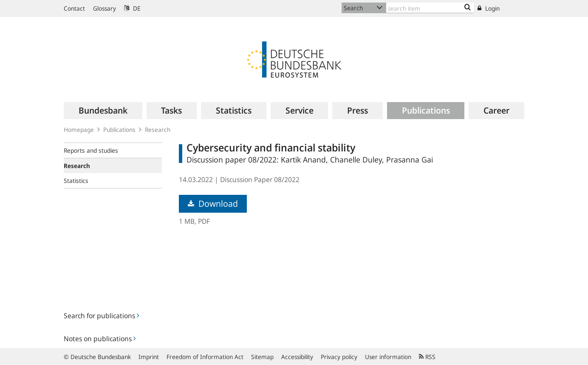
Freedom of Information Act (205, 357)
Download (213, 204)
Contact (74, 8)
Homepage (79, 130)
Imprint (149, 357)
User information (388, 357)
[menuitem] (103, 111)
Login (489, 8)
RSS (427, 357)
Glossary (105, 8)
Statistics (76, 181)
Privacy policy (339, 357)
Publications (119, 130)
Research (158, 130)
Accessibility (297, 357)
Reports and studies (91, 150)
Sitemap (262, 357)
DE (132, 8)
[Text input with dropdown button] (430, 8)
